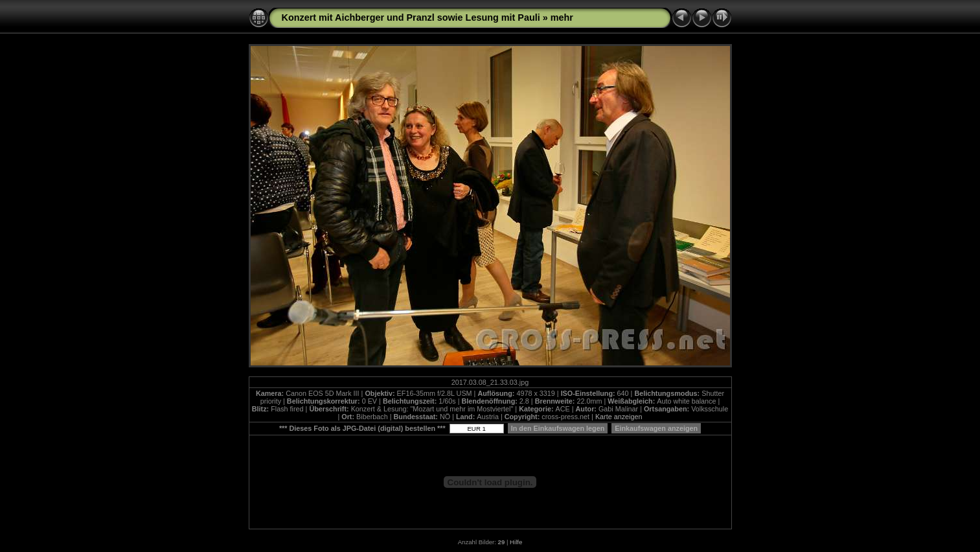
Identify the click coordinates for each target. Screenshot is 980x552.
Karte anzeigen (619, 417)
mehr (562, 17)
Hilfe (516, 542)
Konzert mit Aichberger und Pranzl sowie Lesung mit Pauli (411, 17)
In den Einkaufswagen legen (558, 428)
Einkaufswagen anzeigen (656, 428)
